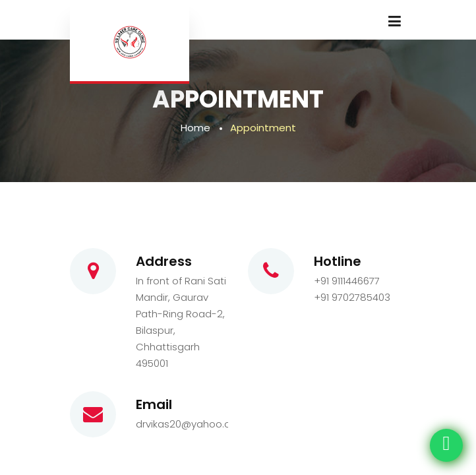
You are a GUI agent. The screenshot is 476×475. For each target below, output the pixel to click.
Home (195, 128)
